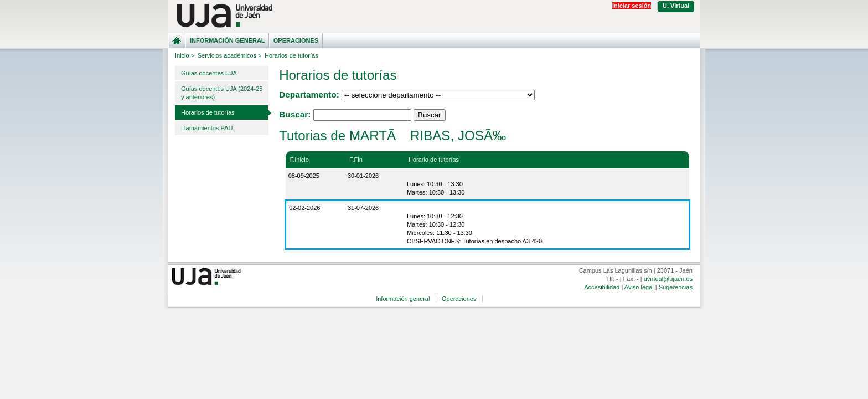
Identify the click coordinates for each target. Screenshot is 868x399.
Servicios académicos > (230, 55)
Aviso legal (639, 287)
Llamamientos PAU (207, 128)
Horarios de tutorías (208, 112)
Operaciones (296, 40)
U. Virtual (676, 6)
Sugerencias (676, 287)
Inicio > (185, 55)
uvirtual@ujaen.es (668, 279)
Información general (228, 40)
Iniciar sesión (632, 6)
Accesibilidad (602, 287)
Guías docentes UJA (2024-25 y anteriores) (222, 93)
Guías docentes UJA (209, 73)
